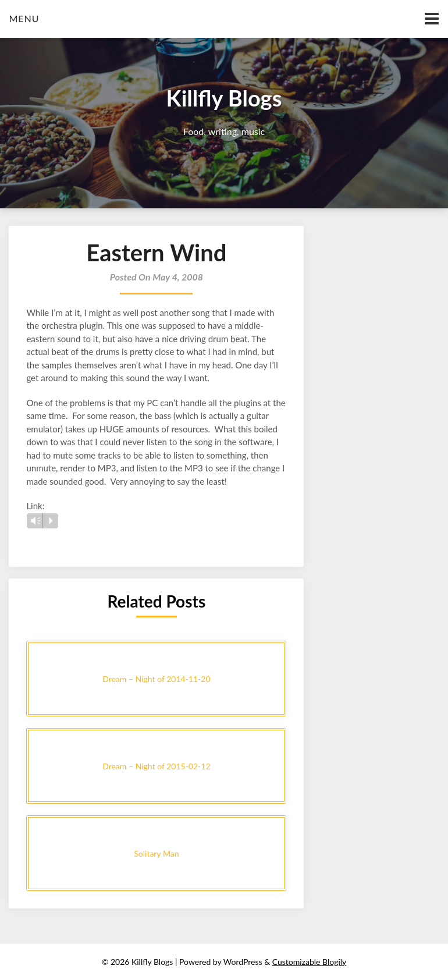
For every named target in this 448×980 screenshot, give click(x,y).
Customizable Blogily (310, 962)
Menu (24, 18)
